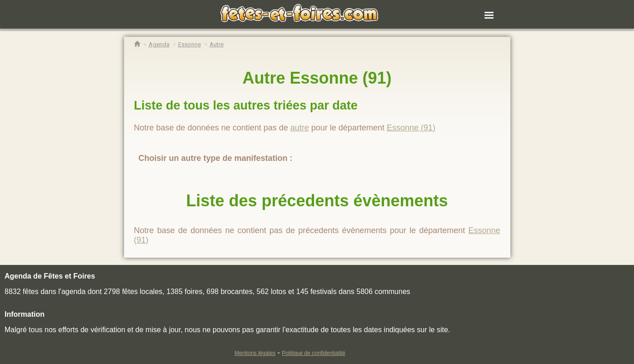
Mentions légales (255, 353)
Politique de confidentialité (313, 353)
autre (300, 128)
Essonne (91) (411, 128)
